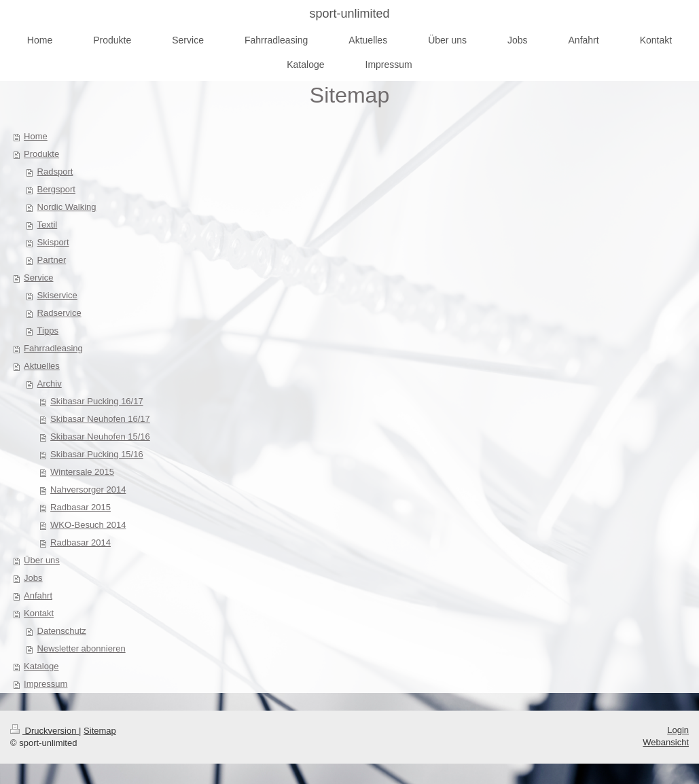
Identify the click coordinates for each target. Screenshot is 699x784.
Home (36, 136)
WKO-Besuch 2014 (88, 525)
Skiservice (57, 295)
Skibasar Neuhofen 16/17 (100, 419)
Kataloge (41, 666)
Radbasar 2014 (80, 542)
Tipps (48, 331)
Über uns (42, 560)
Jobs (33, 578)
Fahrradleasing (53, 348)
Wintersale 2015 (82, 472)
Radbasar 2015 (80, 507)
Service (38, 278)
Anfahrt (38, 595)
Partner (52, 260)
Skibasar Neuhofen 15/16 (100, 436)
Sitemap (100, 731)
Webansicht (666, 742)
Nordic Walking (67, 207)
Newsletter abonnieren (82, 648)
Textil (48, 225)
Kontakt (39, 613)
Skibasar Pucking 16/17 (97, 401)
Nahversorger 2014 (88, 489)
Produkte (41, 154)
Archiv (50, 384)
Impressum (46, 684)
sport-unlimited (349, 14)
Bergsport (56, 189)
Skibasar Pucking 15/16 (97, 454)
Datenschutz (62, 631)
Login (678, 730)
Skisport (53, 242)
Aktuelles (42, 366)
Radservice (59, 313)
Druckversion (44, 731)
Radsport (55, 172)
